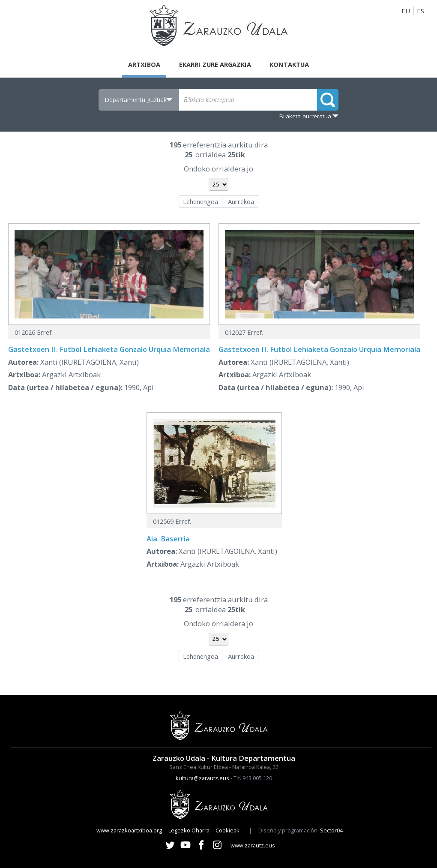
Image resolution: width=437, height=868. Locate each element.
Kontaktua (291, 64)
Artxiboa (142, 64)
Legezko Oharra (189, 830)
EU (406, 11)
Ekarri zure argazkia (215, 64)
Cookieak (227, 830)
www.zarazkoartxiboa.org (129, 830)
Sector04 (331, 830)
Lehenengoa (201, 201)
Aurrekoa (241, 201)
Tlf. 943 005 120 (253, 778)
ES (421, 11)
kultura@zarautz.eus (202, 778)
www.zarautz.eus (253, 845)
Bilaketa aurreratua (305, 116)
